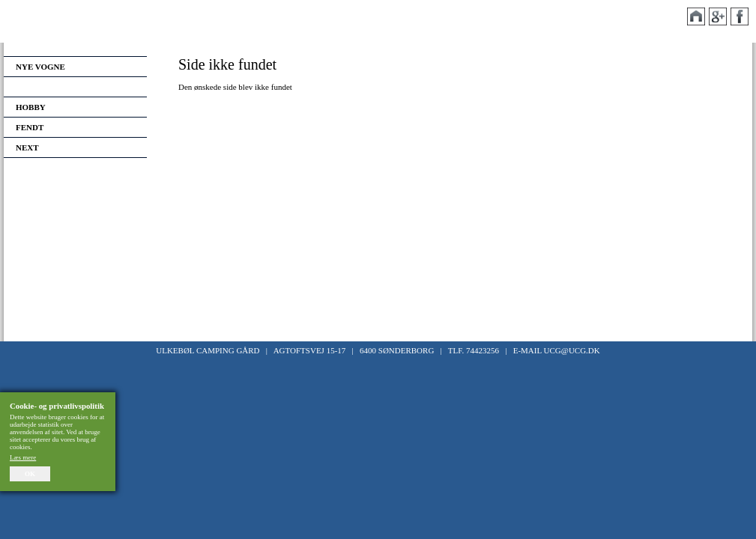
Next (27, 147)
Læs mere (23, 457)
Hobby (31, 107)
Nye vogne (40, 67)
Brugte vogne (49, 87)
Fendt (30, 127)
